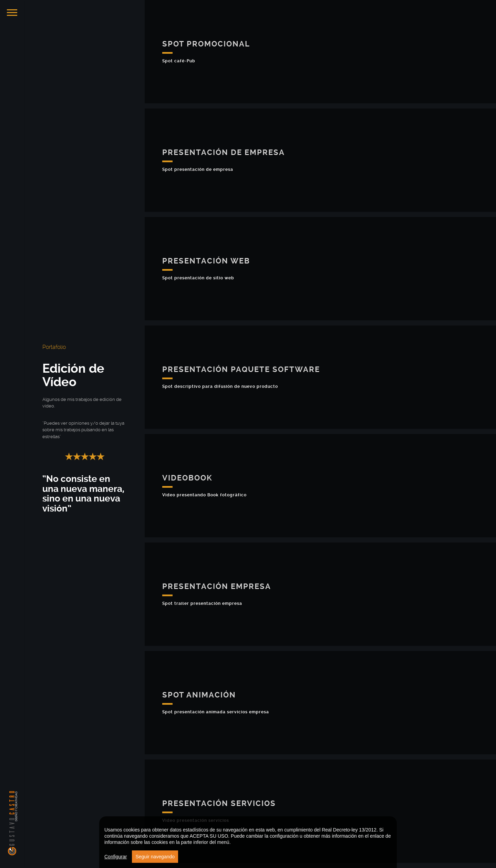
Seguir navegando (155, 857)
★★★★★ (85, 457)
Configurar (116, 857)
